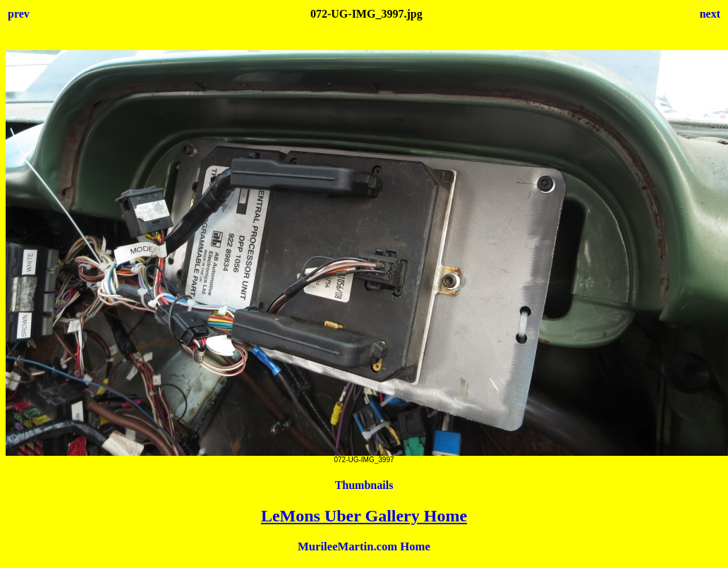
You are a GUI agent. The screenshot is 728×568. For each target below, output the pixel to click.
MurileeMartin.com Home (364, 546)
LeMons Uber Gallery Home (364, 516)
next (710, 14)
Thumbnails (364, 485)
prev (19, 14)
